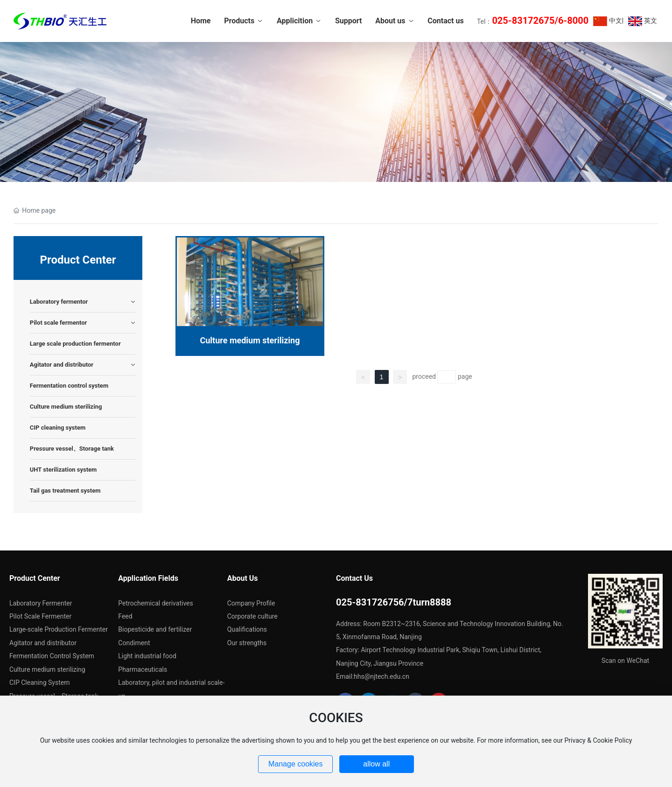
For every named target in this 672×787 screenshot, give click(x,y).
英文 (642, 21)
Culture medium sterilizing (250, 340)
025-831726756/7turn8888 (394, 602)
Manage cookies (296, 764)
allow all (376, 764)
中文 (607, 21)
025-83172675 (523, 21)
